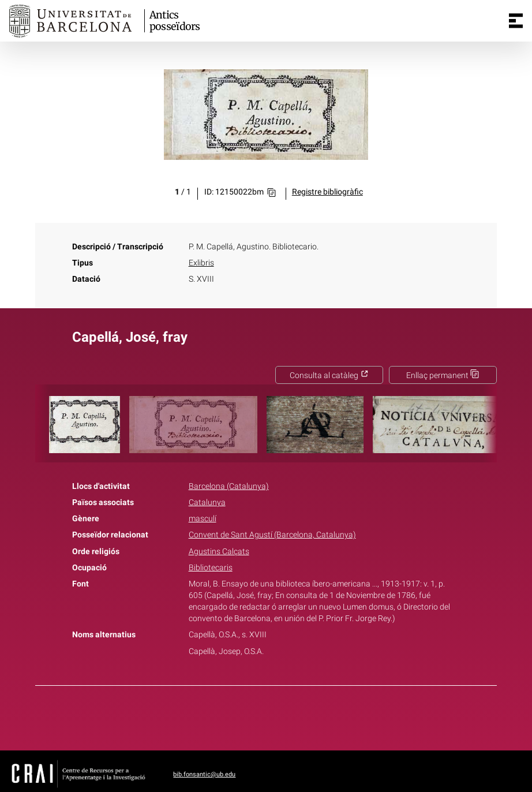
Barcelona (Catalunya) (229, 486)
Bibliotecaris (211, 568)
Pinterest (286, 716)
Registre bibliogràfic (327, 192)
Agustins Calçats (219, 552)
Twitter (260, 716)
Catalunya (207, 503)
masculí (203, 519)
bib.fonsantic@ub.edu (204, 774)
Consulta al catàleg (329, 376)
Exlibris (201, 263)
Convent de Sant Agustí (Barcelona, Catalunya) (272, 535)
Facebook (234, 716)
